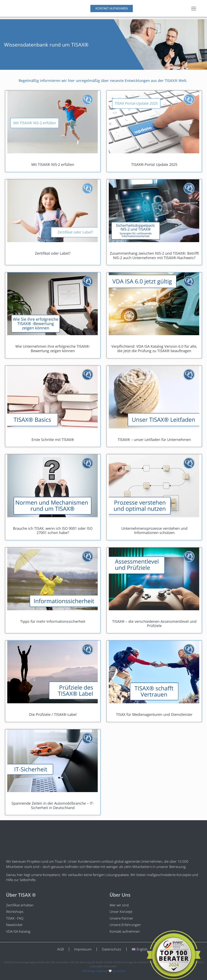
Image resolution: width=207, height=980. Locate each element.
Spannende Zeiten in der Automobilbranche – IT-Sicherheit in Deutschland (53, 805)
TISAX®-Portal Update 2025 (154, 164)
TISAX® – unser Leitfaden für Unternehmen (154, 440)
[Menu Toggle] (194, 8)
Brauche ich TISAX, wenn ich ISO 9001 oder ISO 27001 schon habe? (53, 531)
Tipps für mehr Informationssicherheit (53, 621)
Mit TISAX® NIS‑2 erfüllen (53, 164)
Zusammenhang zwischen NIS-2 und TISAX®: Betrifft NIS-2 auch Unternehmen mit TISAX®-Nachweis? (154, 255)
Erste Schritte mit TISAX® (53, 440)
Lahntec (121, 971)
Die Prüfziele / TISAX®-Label (53, 714)
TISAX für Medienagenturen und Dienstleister (154, 714)
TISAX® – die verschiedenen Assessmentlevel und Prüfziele (154, 624)
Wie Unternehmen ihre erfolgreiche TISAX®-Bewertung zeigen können (53, 349)
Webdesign (89, 971)
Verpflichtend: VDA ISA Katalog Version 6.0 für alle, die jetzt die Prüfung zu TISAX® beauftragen (154, 349)
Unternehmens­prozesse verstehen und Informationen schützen (154, 531)
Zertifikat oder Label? (53, 253)
